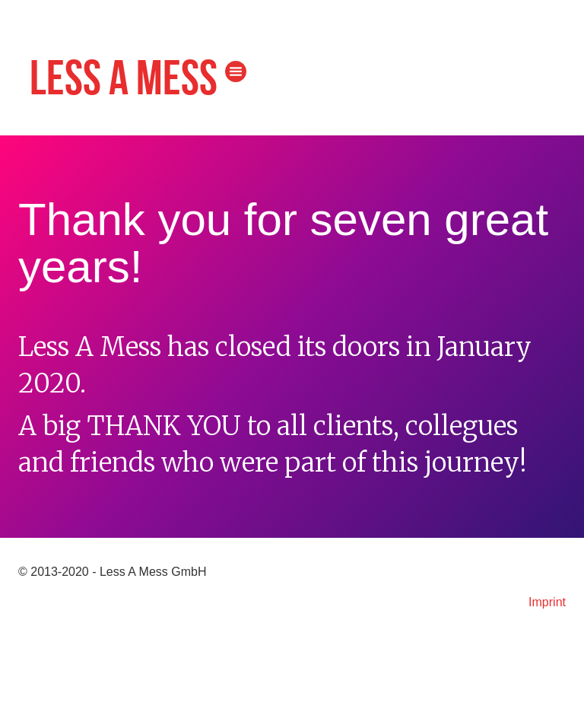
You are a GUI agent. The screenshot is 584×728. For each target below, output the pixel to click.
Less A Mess (124, 80)
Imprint (547, 602)
